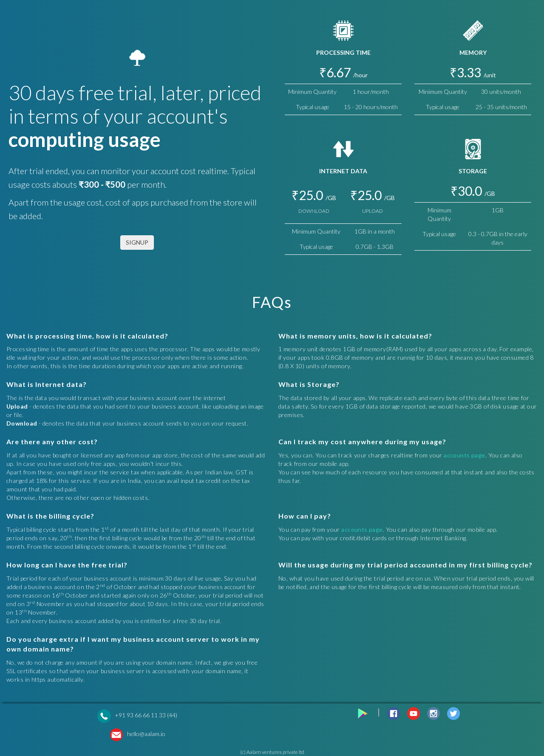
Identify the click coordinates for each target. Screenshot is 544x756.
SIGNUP (137, 242)
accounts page (464, 455)
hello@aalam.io (146, 734)
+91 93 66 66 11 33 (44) (146, 715)
